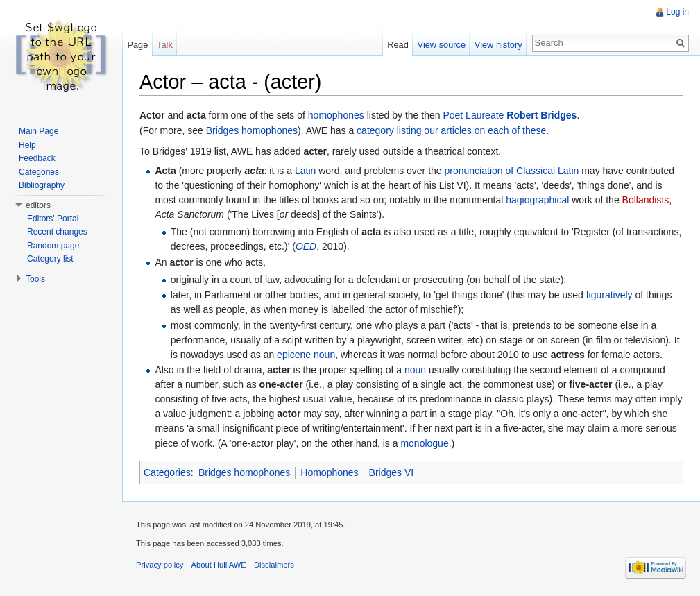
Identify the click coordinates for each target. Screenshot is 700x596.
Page (137, 45)
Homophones (329, 472)
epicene (294, 355)
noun (324, 355)
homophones (336, 115)
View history (498, 45)
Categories (167, 472)
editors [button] (38, 205)
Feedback (37, 158)
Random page (53, 246)
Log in (677, 12)
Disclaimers (274, 565)
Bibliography (42, 185)
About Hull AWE (219, 565)
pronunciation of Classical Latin (512, 171)
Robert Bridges (541, 115)
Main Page (39, 131)
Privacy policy (160, 565)
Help (27, 145)
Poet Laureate (473, 115)
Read (398, 45)
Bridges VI (392, 472)
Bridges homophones (252, 130)
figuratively (609, 295)
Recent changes (57, 232)
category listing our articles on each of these (451, 130)
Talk (165, 45)
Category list (50, 259)
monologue (424, 443)
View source (442, 45)
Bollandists (646, 200)
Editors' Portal (53, 219)
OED (306, 246)
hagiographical (537, 200)
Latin (305, 171)
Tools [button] (35, 279)
